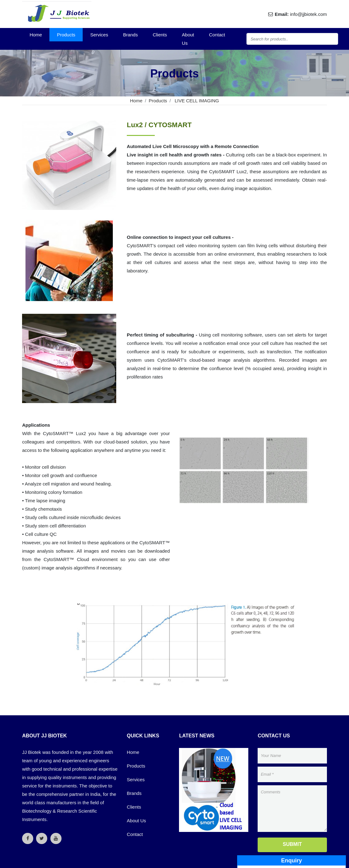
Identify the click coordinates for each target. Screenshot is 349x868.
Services (99, 35)
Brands (131, 35)
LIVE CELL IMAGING (196, 101)
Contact (217, 35)
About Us (188, 39)
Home (36, 35)
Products (66, 35)
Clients (160, 35)
